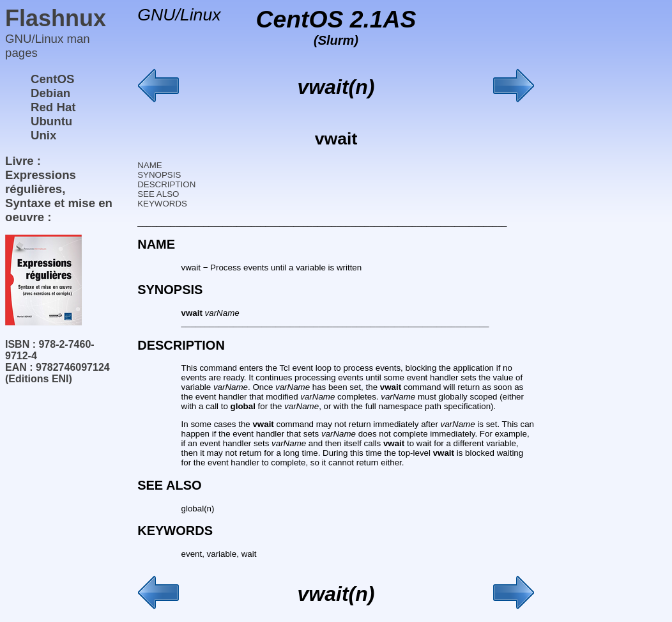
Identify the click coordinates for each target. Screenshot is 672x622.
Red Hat (53, 107)
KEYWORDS (162, 204)
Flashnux (56, 18)
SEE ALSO (158, 194)
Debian (50, 93)
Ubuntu (51, 121)
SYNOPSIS (159, 175)
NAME (150, 165)
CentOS (52, 79)
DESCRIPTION (166, 184)
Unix (43, 135)
